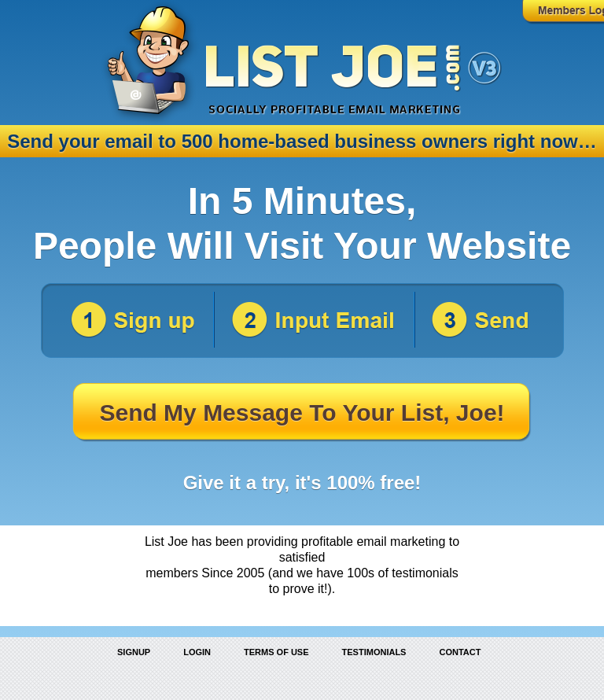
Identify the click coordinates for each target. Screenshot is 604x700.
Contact (460, 652)
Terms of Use (276, 652)
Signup (134, 652)
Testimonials (374, 652)
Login (197, 652)
